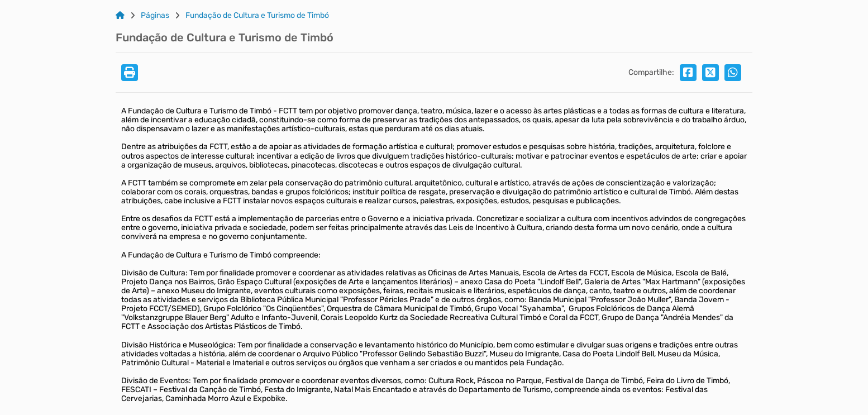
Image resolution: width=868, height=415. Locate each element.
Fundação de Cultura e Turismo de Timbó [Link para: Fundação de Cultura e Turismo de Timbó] (257, 16)
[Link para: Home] (120, 16)
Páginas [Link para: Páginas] (155, 16)
